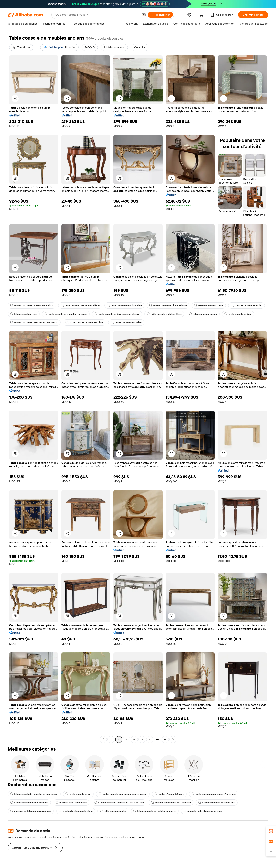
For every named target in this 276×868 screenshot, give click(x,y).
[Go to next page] (173, 739)
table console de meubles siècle (80, 305)
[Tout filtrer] (21, 47)
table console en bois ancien (124, 305)
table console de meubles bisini (84, 322)
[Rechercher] (160, 15)
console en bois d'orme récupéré (171, 803)
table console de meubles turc (217, 803)
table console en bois (24, 314)
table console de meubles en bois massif (34, 322)
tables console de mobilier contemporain (123, 794)
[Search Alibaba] (97, 15)
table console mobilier (203, 314)
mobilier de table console (71, 803)
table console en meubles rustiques (66, 314)
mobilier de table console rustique (31, 811)
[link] (271, 831)
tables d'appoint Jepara (169, 794)
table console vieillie (113, 811)
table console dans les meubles (29, 803)
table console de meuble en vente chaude (119, 803)
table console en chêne (209, 305)
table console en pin (78, 794)
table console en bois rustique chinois (117, 314)
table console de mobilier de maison (32, 305)
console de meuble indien (246, 305)
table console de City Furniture (168, 305)
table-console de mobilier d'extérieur (214, 794)
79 (165, 739)
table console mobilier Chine (164, 314)
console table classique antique (203, 811)
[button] (144, 15)
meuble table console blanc (76, 811)
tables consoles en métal (126, 322)
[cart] (202, 15)
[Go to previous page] (103, 739)
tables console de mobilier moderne (155, 811)
